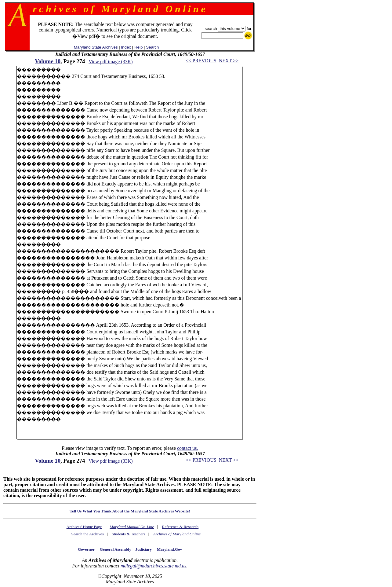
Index (126, 47)
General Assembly (116, 549)
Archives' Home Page (84, 527)
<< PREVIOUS (201, 61)
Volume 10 (48, 61)
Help (138, 47)
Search (152, 47)
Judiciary (143, 549)
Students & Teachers (129, 534)
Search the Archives (87, 534)
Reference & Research (180, 527)
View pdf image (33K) (111, 62)
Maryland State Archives (96, 47)
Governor (86, 549)
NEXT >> (229, 61)
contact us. (187, 448)
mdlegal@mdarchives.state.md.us (153, 566)
